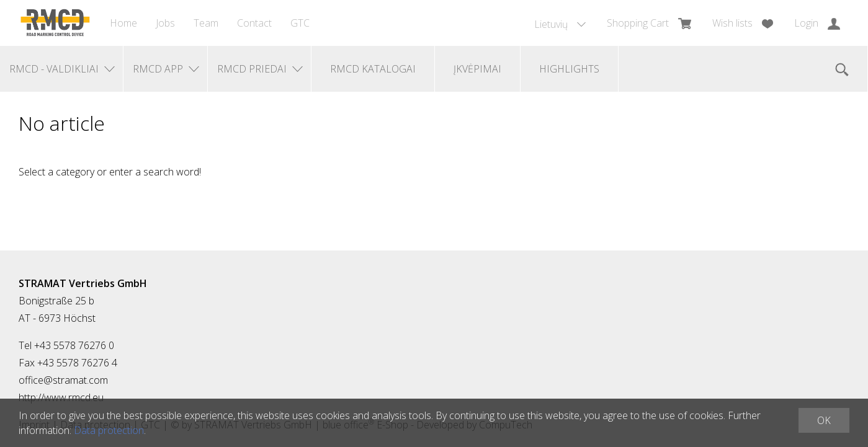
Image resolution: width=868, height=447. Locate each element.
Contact (254, 23)
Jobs (165, 23)
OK (824, 420)
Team (206, 23)
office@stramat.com (63, 380)
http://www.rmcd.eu (61, 397)
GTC (300, 23)
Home (123, 23)
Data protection (109, 430)
